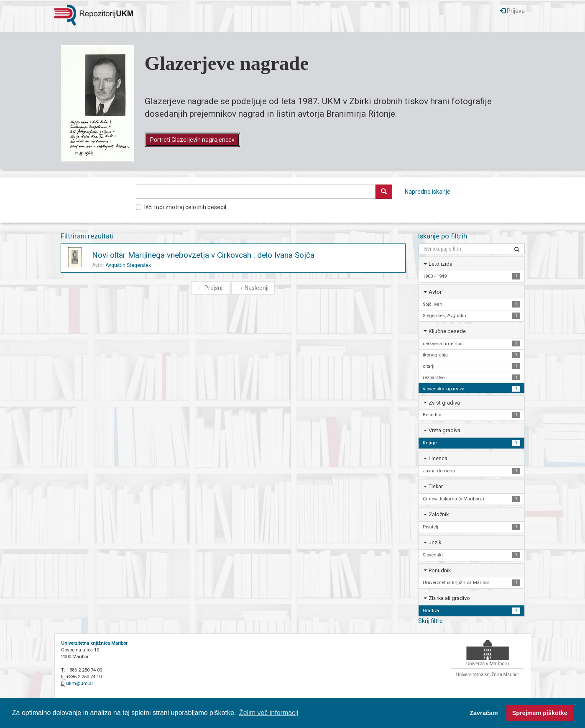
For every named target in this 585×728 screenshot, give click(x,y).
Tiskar (436, 486)
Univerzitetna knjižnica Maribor (94, 643)
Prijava (512, 11)
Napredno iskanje (428, 192)
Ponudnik (440, 570)
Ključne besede (447, 331)
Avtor (435, 292)
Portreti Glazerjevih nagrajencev (192, 140)
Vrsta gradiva (444, 430)
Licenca (438, 458)
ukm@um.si (79, 683)
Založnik (439, 514)
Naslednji (253, 288)
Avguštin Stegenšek (128, 265)
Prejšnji (211, 288)
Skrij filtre (430, 621)
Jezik (435, 542)
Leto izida (441, 264)
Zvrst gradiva (444, 403)
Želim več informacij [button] (269, 713)
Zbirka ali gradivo (449, 598)
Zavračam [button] (484, 713)
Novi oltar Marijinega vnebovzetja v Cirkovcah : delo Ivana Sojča (203, 255)
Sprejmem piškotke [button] (540, 713)
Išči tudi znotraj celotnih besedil (181, 207)
